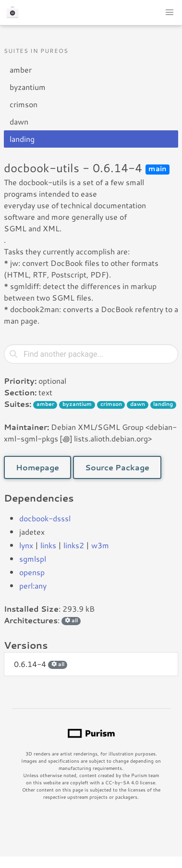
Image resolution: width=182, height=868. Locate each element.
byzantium (28, 87)
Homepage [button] (37, 467)
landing (22, 139)
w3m (100, 545)
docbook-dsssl (45, 518)
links (48, 545)
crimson (24, 104)
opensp (32, 572)
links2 (74, 545)
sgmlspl (33, 559)
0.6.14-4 (41, 664)
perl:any (33, 585)
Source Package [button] (117, 467)
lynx (26, 545)
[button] (170, 13)
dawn (19, 121)
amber (21, 69)
